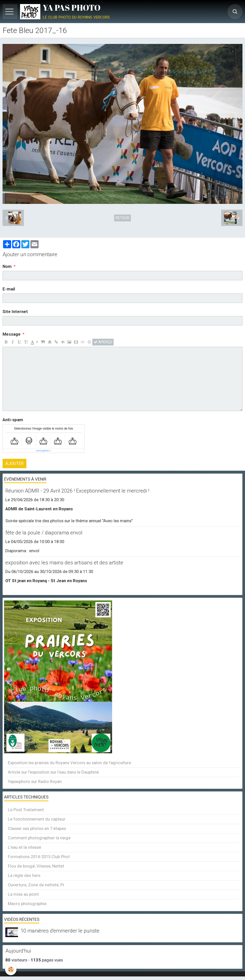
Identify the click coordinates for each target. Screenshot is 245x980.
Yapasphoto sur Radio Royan (35, 781)
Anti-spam (13, 420)
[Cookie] (11, 969)
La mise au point (23, 894)
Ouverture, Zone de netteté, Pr (36, 885)
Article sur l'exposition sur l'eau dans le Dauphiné (53, 772)
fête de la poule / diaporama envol (44, 533)
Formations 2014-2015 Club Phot (39, 857)
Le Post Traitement (26, 810)
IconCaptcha (42, 451)
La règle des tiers (24, 875)
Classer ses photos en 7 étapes (37, 828)
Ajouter (14, 463)
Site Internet (15, 312)
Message (12, 334)
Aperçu (103, 342)
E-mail (9, 289)
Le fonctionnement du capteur (37, 819)
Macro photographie (27, 904)
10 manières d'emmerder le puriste (60, 931)
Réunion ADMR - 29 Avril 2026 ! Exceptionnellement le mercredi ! (77, 491)
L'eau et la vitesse (24, 847)
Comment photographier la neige (39, 838)
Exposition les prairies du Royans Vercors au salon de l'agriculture (69, 763)
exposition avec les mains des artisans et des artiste (64, 563)
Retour (123, 218)
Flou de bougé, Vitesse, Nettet (36, 866)
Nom (7, 266)
